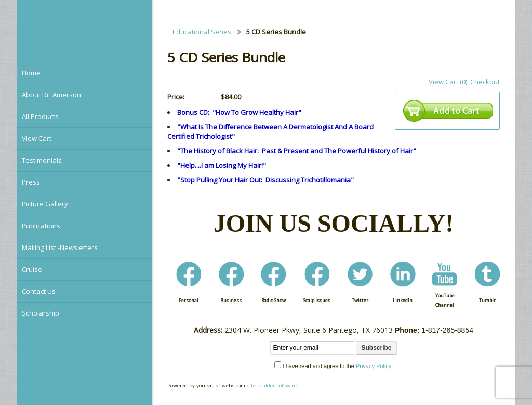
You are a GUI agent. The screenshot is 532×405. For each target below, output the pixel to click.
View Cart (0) (448, 82)
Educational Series (202, 32)
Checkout (485, 82)
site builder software (272, 386)
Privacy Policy (374, 366)
